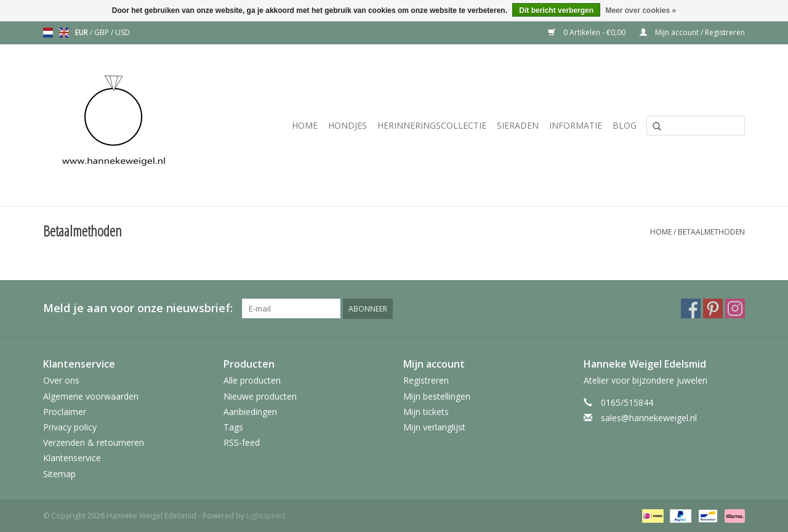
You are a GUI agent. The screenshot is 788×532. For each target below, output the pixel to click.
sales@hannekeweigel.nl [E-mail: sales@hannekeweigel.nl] (649, 418)
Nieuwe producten (260, 396)
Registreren (426, 380)
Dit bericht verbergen (556, 10)
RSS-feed (242, 442)
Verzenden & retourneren (94, 442)
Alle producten (252, 380)
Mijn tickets (426, 412)
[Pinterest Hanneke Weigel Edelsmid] (713, 308)
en (64, 33)
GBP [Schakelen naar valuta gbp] (103, 32)
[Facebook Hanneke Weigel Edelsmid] (691, 308)
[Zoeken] (696, 126)
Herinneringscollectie (432, 125)
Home (305, 125)
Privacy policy (70, 427)
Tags (233, 427)
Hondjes (348, 125)
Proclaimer (65, 412)
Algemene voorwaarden (91, 396)
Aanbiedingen (250, 412)
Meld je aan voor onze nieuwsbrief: (138, 308)
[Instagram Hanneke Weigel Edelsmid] (735, 308)
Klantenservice (72, 458)
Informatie (576, 125)
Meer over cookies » (641, 10)
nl (48, 33)
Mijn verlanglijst (434, 427)
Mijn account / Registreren (692, 32)
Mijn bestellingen (437, 396)
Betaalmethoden (711, 232)
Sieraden (518, 125)
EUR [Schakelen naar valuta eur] (82, 32)
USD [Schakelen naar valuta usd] (123, 32)
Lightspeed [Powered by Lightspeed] (266, 516)
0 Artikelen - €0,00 (588, 32)
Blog (625, 125)
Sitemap (59, 474)
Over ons (61, 380)
